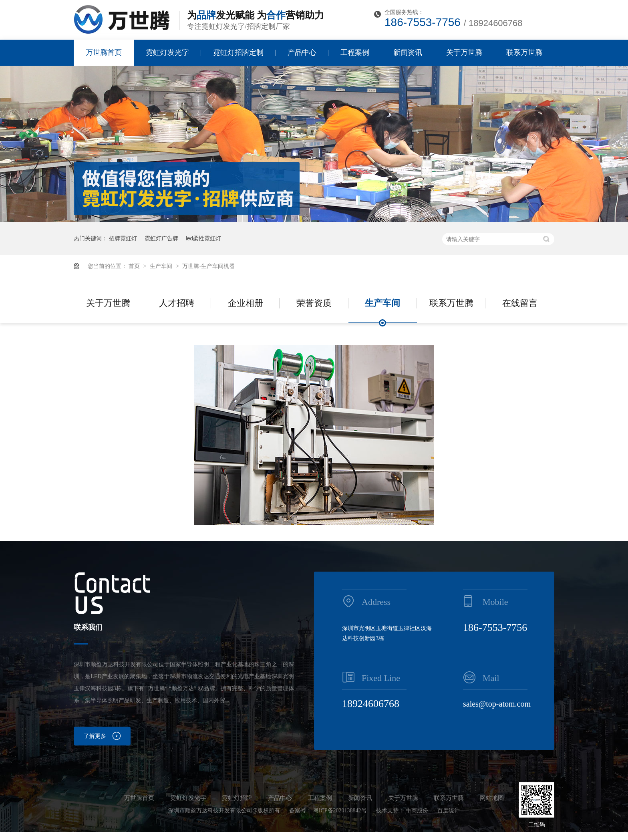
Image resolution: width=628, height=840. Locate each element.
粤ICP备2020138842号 (340, 811)
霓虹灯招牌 (237, 798)
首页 (135, 266)
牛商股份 (417, 811)
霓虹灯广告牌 (161, 238)
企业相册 (246, 303)
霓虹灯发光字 (167, 52)
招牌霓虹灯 (123, 238)
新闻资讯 (408, 52)
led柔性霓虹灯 (204, 238)
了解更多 (95, 736)
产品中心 (302, 52)
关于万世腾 (464, 52)
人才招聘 (177, 303)
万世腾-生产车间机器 (208, 266)
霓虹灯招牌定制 (238, 52)
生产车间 (162, 266)
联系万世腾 (524, 52)
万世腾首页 (104, 52)
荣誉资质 (314, 303)
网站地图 (492, 798)
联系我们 (88, 627)
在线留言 (520, 303)
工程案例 (355, 52)
